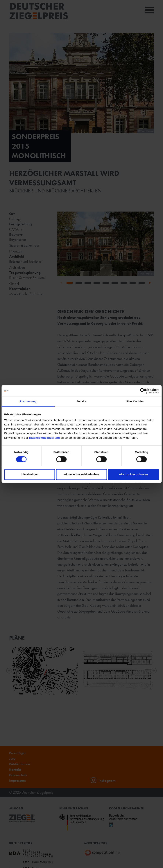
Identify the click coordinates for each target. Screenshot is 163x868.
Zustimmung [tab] (28, 401)
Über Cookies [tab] (135, 401)
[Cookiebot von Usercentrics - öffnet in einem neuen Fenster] (143, 391)
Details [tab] (82, 401)
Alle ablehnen (30, 474)
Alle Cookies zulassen (134, 474)
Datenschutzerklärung (44, 438)
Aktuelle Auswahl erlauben (81, 474)
